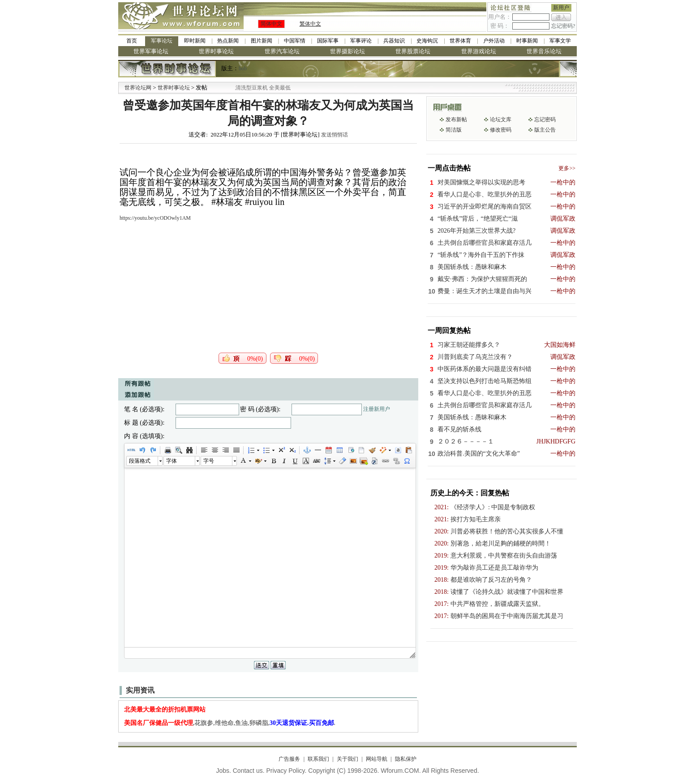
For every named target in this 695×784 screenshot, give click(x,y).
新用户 (561, 8)
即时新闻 (195, 41)
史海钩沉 (427, 41)
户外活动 (494, 41)
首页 (132, 41)
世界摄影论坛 (347, 51)
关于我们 (347, 759)
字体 (172, 461)
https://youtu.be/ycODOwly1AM (155, 218)
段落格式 (140, 461)
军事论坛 (162, 41)
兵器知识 (394, 41)
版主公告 (545, 130)
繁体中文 (310, 24)
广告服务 (289, 759)
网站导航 (377, 759)
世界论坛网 (138, 88)
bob (243, 68)
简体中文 (271, 24)
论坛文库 (501, 119)
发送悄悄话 (335, 135)
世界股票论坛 (413, 51)
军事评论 (361, 41)
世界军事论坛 (151, 51)
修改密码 (501, 130)
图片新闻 (262, 41)
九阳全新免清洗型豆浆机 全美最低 (260, 88)
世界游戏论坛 (479, 51)
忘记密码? (563, 26)
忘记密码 (545, 119)
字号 (209, 461)
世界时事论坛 (216, 51)
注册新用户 (377, 409)
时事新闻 (527, 41)
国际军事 (328, 41)
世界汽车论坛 (282, 51)
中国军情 (295, 41)
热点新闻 (228, 41)
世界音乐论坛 (544, 51)
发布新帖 (456, 119)
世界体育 (460, 41)
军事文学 (560, 41)
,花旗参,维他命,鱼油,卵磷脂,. (230, 723)
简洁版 (454, 130)
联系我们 (318, 759)
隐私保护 (406, 759)
